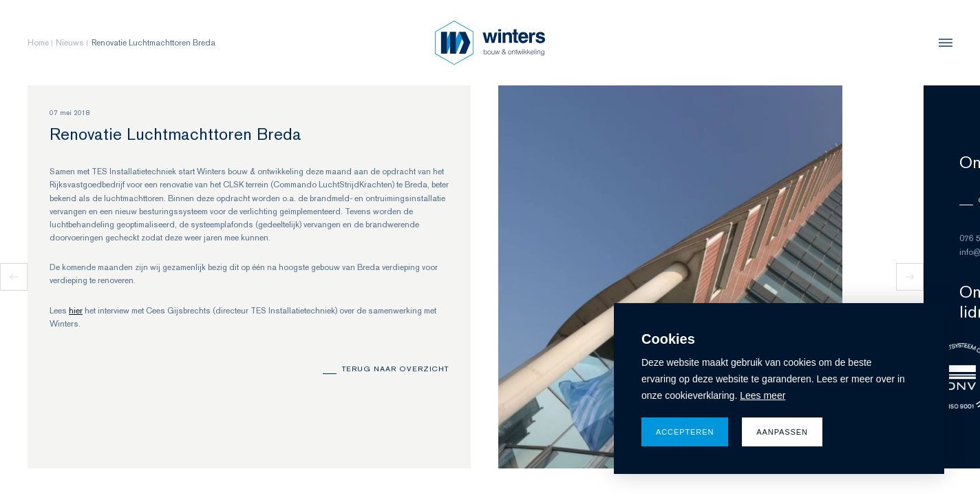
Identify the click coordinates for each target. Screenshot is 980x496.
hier (76, 311)
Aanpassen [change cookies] (782, 432)
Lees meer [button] (763, 395)
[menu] (942, 43)
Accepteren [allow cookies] (685, 432)
